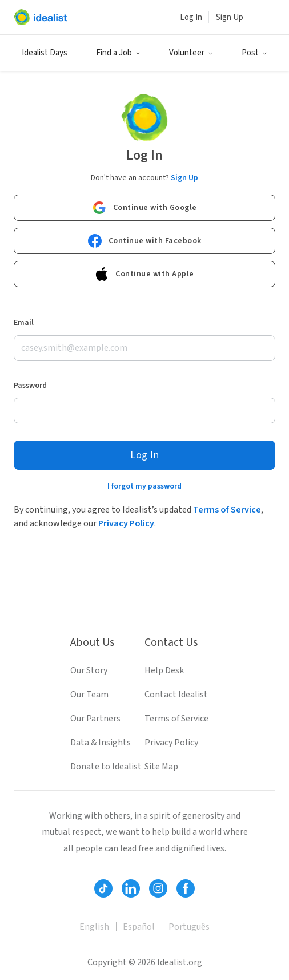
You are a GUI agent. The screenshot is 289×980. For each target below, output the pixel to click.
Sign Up (230, 17)
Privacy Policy (126, 523)
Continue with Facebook (145, 241)
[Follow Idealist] (103, 888)
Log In (191, 17)
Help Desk (164, 670)
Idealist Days (45, 53)
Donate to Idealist (106, 767)
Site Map (161, 767)
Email (24, 323)
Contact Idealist (176, 695)
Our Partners (95, 719)
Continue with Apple (144, 274)
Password (30, 386)
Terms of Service (227, 510)
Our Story (89, 670)
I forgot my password (144, 486)
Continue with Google (145, 208)
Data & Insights (101, 743)
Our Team (89, 695)
